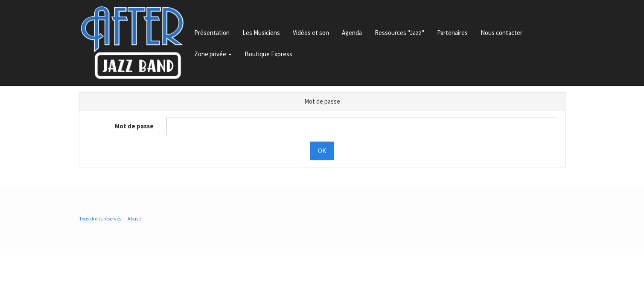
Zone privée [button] (213, 54)
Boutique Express (268, 54)
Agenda (352, 33)
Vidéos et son (311, 33)
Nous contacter (501, 33)
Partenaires (452, 33)
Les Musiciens (261, 33)
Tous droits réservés (100, 219)
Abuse (134, 219)
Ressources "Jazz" (399, 33)
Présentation (212, 33)
